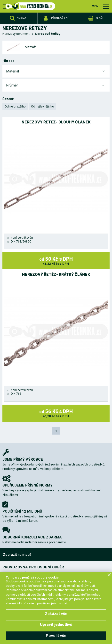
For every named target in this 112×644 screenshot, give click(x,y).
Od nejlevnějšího (43, 106)
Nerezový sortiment (16, 34)
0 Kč (99, 18)
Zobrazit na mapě (17, 555)
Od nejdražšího (15, 106)
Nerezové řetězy (48, 34)
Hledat (22, 18)
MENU (96, 6)
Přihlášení (60, 18)
